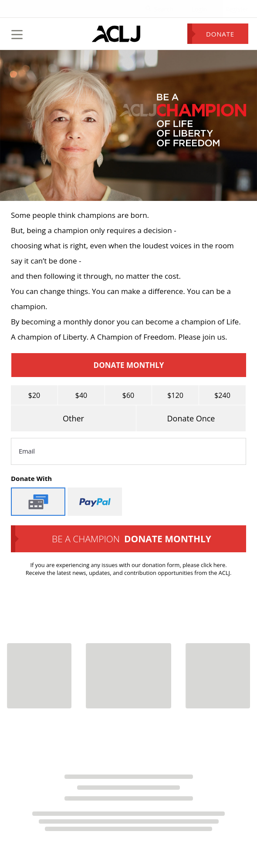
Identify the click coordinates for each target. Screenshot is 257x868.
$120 (175, 395)
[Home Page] (116, 34)
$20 (34, 395)
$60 (128, 395)
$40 (81, 395)
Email (27, 451)
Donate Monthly (129, 365)
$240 (222, 395)
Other (73, 418)
